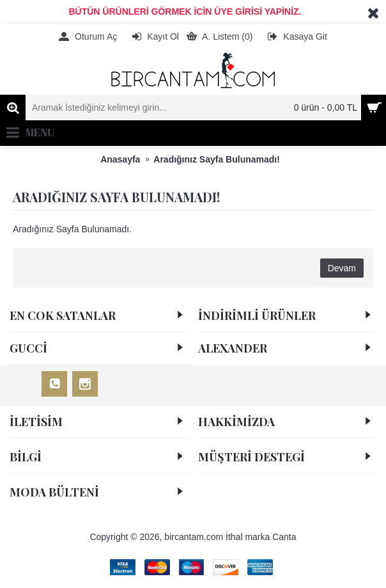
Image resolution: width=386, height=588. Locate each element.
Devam (342, 268)
